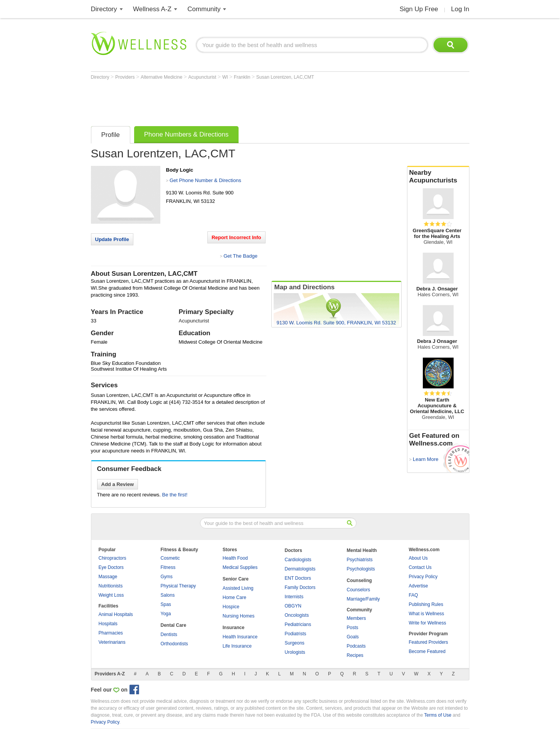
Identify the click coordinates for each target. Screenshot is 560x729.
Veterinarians (112, 642)
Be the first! (175, 495)
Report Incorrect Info (236, 237)
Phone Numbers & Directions (186, 134)
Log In (460, 9)
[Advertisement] (231, 101)
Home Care (235, 597)
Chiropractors (113, 558)
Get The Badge (240, 256)
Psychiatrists (360, 560)
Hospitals (108, 624)
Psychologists (361, 569)
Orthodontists (174, 644)
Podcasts (356, 646)
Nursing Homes (239, 616)
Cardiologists (298, 560)
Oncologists (297, 615)
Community (204, 9)
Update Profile (112, 239)
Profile (111, 135)
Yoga (166, 614)
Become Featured (427, 651)
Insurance (234, 628)
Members (357, 618)
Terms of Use (438, 715)
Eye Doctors (111, 567)
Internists (294, 597)
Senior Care (236, 579)
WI (226, 77)
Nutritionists (111, 586)
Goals (353, 637)
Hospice (231, 607)
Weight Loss (111, 595)
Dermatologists (300, 569)
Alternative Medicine (162, 77)
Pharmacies (111, 633)
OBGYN (293, 606)
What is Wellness (427, 614)
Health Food (235, 558)
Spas (166, 604)
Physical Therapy (178, 586)
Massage (108, 577)
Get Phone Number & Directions (205, 180)
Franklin (243, 77)
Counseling (359, 580)
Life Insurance (237, 646)
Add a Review (118, 484)
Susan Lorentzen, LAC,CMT (285, 77)
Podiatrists (296, 634)
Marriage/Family (363, 599)
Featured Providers (429, 642)
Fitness (168, 567)
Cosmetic (170, 558)
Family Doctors (300, 587)
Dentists (169, 634)
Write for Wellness (428, 623)
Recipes (355, 655)
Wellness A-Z (152, 9)
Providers (126, 77)
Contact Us (420, 567)
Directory (104, 9)
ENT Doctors (298, 578)
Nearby (438, 177)
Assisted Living (238, 588)
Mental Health (362, 550)
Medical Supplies (240, 567)
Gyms (167, 577)
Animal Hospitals (116, 614)
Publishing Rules (426, 604)
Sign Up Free (419, 9)
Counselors (359, 590)
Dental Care (174, 625)
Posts (353, 628)
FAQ (414, 595)
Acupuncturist (203, 77)
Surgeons (295, 643)
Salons (168, 595)
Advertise (419, 586)
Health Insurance (240, 637)
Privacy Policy (423, 577)
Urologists (295, 652)
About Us (418, 558)
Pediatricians (298, 624)
